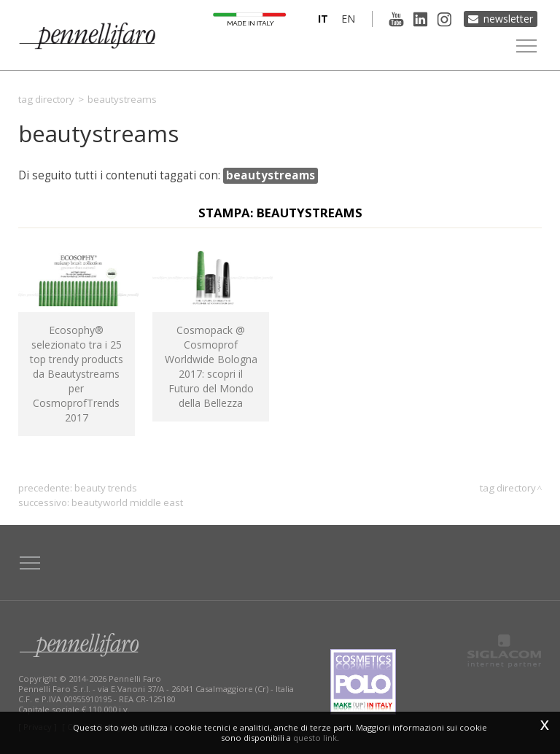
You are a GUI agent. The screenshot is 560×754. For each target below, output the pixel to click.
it (323, 19)
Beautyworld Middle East (127, 502)
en (348, 19)
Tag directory (46, 99)
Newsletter (508, 19)
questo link (315, 738)
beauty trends (106, 488)
